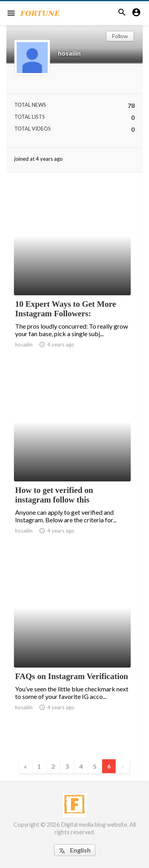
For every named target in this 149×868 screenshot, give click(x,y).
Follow (120, 36)
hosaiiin (69, 53)
